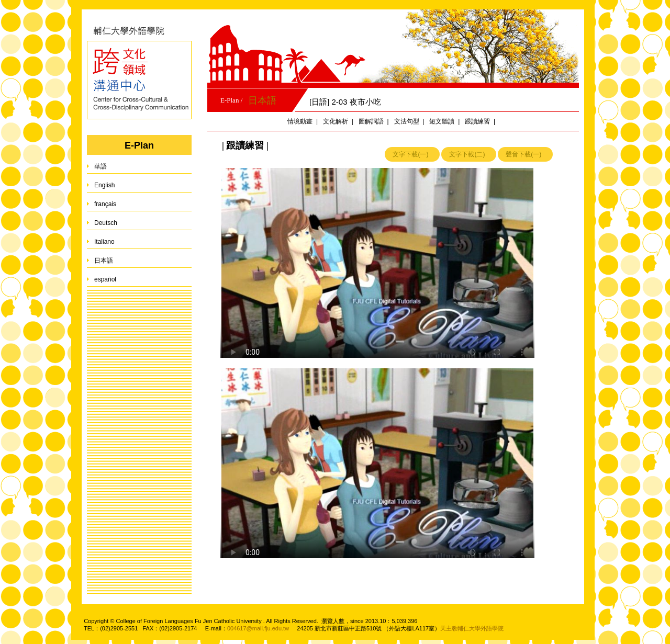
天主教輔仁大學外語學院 (472, 628)
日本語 (262, 100)
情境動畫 (300, 121)
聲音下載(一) (523, 154)
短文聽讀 (442, 121)
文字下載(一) (410, 154)
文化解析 (336, 121)
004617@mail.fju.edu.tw (258, 628)
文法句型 (407, 121)
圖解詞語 (371, 121)
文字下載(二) (467, 154)
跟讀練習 (477, 121)
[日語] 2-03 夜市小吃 (345, 102)
